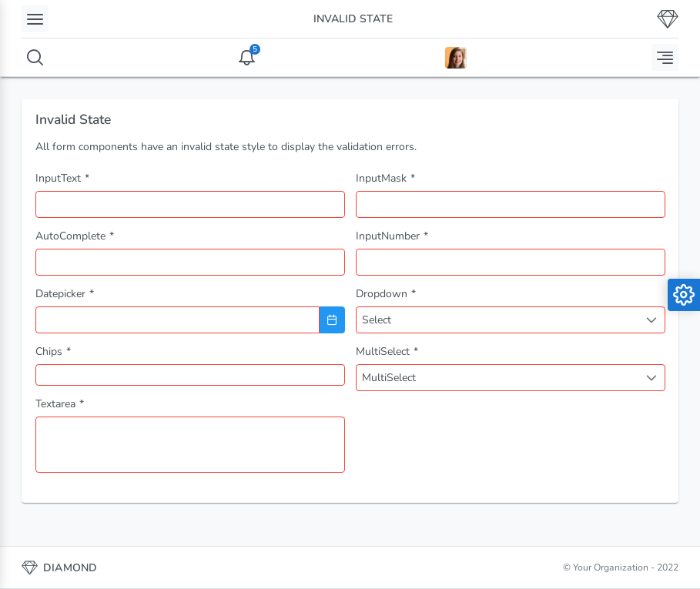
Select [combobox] (377, 320)
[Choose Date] (332, 320)
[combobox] (190, 262)
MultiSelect (389, 378)
